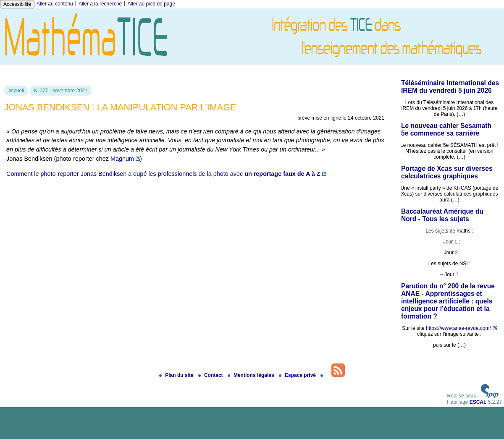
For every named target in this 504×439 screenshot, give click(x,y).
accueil (16, 91)
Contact (211, 375)
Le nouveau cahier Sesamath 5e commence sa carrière (446, 129)
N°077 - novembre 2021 (61, 91)
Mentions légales (252, 375)
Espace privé (298, 375)
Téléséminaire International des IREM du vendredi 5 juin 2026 (450, 87)
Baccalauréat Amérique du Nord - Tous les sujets (442, 215)
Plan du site (177, 375)
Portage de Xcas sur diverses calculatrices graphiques (447, 172)
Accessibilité (17, 4)
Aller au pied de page (151, 4)
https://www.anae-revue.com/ (458, 328)
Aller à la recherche (100, 4)
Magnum (122, 159)
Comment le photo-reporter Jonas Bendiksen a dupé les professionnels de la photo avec (163, 174)
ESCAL (478, 402)
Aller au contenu (55, 4)
